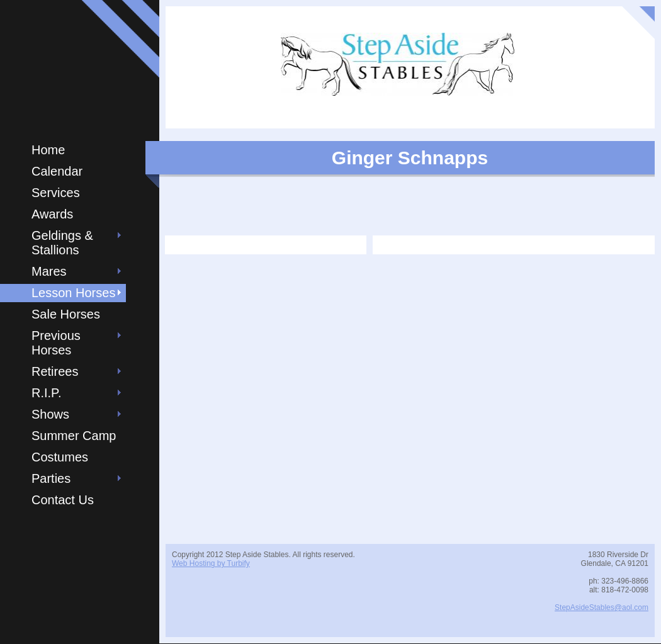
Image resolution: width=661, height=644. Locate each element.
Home (48, 150)
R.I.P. (46, 393)
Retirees (55, 371)
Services (56, 193)
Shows (50, 414)
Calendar (57, 171)
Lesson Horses (73, 293)
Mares (49, 271)
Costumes (60, 457)
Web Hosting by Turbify (211, 563)
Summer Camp (74, 436)
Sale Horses (66, 314)
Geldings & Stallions (62, 243)
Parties (51, 478)
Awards (52, 214)
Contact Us (63, 500)
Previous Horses (56, 343)
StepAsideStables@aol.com (602, 607)
